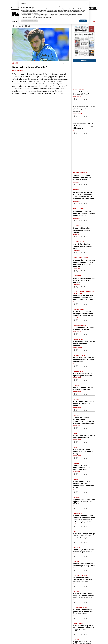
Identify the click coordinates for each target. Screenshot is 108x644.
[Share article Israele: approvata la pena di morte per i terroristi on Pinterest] (82, 442)
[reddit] (29, 26)
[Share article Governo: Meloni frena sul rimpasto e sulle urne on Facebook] (75, 394)
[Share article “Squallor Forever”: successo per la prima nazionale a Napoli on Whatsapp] (84, 474)
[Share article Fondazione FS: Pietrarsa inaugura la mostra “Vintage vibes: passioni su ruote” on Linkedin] (80, 304)
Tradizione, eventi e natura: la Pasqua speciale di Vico (84, 551)
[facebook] (13, 26)
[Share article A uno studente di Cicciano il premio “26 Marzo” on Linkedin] (80, 99)
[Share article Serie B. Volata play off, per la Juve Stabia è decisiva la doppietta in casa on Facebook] (75, 634)
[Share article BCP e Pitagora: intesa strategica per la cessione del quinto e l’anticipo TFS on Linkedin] (80, 320)
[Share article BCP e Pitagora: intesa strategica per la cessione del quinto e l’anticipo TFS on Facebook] (75, 320)
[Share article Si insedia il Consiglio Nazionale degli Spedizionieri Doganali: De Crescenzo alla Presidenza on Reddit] (87, 428)
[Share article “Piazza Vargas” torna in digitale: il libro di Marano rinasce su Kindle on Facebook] (75, 185)
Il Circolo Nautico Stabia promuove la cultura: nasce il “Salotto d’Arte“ (84, 612)
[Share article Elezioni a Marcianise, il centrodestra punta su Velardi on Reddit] (87, 237)
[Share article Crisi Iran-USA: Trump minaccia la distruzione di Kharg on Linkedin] (80, 458)
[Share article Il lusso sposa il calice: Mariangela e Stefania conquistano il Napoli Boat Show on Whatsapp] (84, 492)
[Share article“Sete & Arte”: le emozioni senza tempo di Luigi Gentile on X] (77, 570)
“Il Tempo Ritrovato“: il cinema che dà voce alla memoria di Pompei (83, 580)
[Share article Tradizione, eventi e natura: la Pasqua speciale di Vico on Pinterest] (82, 556)
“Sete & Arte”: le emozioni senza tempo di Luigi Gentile (84, 565)
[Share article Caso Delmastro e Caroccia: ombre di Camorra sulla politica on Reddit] (87, 410)
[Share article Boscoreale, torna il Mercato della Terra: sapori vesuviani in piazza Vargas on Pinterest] (82, 221)
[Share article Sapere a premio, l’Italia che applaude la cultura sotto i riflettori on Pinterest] (82, 508)
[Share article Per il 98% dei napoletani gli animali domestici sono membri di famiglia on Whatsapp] (84, 542)
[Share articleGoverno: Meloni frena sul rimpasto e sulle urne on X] (77, 394)
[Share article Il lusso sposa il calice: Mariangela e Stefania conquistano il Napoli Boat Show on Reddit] (87, 492)
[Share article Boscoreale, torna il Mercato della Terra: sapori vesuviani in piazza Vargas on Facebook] (75, 221)
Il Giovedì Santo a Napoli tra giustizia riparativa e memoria (84, 109)
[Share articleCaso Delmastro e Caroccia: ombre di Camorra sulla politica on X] (77, 410)
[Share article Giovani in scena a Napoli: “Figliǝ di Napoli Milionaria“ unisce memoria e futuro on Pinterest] (82, 602)
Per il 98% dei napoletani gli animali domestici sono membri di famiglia (84, 536)
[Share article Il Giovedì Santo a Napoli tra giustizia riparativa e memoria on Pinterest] (82, 116)
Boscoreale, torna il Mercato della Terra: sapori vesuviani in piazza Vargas (84, 213)
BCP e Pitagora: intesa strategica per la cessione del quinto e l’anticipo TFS (83, 314)
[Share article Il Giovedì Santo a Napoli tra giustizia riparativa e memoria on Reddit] (87, 116)
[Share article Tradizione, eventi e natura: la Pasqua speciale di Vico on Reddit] (87, 556)
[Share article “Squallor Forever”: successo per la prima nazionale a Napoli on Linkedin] (80, 474)
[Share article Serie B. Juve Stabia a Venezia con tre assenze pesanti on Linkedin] (80, 253)
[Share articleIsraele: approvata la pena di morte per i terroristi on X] (77, 442)
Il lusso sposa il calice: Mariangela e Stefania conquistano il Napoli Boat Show (84, 485)
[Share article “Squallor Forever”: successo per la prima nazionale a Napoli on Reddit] (87, 474)
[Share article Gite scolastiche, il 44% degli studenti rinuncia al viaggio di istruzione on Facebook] (75, 133)
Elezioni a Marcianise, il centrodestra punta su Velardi (82, 230)
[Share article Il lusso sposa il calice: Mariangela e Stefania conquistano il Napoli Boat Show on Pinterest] (82, 492)
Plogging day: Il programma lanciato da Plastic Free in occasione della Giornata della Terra (84, 263)
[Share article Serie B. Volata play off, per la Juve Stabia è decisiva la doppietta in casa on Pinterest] (82, 634)
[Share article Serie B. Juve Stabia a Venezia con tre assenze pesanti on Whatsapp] (84, 253)
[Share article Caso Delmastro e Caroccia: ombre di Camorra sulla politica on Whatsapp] (84, 410)
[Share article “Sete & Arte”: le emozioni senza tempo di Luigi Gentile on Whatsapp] (84, 570)
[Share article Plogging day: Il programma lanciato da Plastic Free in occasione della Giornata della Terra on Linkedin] (80, 271)
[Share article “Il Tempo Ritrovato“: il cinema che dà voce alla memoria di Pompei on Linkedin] (80, 586)
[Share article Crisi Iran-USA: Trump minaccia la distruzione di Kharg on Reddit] (87, 458)
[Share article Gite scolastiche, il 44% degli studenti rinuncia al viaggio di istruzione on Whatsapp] (84, 133)
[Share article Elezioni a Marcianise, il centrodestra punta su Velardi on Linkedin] (80, 237)
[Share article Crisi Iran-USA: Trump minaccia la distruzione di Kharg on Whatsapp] (84, 458)
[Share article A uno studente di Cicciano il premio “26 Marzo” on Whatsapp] (84, 99)
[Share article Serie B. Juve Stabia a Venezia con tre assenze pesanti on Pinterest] (82, 253)
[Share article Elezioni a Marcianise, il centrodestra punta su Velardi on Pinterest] (82, 237)
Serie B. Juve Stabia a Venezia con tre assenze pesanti (83, 246)
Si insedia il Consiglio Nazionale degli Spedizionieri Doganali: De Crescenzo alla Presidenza (84, 421)
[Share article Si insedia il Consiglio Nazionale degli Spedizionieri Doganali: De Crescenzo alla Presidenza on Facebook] (75, 428)
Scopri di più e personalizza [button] (29, 21)
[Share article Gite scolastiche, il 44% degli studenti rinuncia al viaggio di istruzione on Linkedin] (80, 133)
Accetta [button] (83, 21)
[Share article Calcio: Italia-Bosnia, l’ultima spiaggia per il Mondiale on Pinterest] (82, 380)
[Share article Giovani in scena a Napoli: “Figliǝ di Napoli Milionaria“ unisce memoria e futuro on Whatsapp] (84, 602)
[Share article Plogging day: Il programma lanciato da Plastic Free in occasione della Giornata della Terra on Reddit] (87, 271)
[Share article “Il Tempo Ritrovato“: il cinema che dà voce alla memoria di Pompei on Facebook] (75, 586)
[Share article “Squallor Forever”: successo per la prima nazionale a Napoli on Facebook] (75, 474)
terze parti (43, 9)
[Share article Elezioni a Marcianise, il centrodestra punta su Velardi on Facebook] (75, 237)
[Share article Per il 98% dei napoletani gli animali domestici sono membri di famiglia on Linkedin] (80, 542)
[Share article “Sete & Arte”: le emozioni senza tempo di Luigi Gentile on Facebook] (75, 570)
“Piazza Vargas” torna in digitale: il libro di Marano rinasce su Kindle (83, 177)
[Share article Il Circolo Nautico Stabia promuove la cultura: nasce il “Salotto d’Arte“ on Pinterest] (82, 618)
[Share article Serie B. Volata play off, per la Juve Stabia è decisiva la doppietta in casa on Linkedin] (80, 634)
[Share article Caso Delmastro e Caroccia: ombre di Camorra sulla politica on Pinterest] (82, 410)
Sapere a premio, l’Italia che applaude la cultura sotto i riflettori (84, 502)
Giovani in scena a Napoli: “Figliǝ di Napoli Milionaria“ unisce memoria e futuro (84, 596)
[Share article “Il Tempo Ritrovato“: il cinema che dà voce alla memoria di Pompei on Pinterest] (82, 586)
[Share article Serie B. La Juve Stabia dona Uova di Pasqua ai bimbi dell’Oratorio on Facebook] (75, 287)
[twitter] (17, 26)
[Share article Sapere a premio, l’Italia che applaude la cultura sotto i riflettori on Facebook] (75, 508)
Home (14, 21)
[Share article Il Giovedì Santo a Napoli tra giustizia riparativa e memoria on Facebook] (75, 116)
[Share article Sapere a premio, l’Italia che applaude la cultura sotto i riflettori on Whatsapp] (84, 508)
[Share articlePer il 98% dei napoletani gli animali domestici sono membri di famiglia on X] (77, 542)
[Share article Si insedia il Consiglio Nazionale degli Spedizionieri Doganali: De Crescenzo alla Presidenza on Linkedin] (80, 428)
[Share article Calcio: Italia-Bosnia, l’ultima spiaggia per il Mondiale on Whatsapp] (84, 380)
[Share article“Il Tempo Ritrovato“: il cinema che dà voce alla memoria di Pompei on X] (77, 586)
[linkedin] (20, 26)
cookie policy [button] (31, 7)
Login (94, 21)
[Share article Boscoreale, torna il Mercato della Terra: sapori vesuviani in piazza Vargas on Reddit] (87, 221)
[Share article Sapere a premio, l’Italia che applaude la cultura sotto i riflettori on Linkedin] (80, 508)
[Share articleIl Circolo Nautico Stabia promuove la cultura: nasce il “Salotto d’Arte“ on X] (77, 618)
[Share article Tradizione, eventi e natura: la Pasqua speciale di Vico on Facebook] (75, 556)
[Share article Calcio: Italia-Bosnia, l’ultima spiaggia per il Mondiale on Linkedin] (80, 380)
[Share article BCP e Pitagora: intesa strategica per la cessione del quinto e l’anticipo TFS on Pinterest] (82, 320)
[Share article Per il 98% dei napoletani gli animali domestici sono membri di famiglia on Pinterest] (82, 542)
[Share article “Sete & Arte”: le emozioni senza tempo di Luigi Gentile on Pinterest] (82, 570)
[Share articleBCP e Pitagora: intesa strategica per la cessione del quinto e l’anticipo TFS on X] (77, 320)
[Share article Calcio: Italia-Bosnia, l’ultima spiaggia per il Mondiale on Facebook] (75, 380)
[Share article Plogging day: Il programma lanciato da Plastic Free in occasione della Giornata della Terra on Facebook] (75, 271)
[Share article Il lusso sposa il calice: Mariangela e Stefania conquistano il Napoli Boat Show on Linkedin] (80, 492)
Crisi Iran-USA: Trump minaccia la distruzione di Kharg (83, 451)
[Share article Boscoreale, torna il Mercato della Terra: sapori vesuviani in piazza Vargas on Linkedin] (80, 221)
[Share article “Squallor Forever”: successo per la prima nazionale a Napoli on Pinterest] (82, 474)
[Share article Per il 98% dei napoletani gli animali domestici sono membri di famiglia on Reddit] (87, 542)
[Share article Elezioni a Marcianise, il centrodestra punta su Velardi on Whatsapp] (84, 237)
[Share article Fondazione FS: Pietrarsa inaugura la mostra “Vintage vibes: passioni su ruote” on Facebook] (75, 304)
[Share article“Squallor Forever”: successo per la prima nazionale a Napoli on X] (77, 474)
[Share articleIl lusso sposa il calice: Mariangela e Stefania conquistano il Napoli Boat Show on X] (77, 492)
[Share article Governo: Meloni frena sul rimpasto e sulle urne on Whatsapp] (84, 394)
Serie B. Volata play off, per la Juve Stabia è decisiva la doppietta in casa (84, 628)
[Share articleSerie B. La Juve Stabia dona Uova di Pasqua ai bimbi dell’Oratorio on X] (77, 287)
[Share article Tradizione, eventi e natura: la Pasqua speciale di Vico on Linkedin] (80, 556)
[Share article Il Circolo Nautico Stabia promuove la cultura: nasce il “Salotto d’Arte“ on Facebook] (75, 618)
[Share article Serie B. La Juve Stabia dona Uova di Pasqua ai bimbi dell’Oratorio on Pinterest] (82, 287)
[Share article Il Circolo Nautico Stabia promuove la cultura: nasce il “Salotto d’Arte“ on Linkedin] (80, 618)
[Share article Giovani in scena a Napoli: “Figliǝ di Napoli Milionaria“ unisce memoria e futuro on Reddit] (87, 602)
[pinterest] (23, 26)
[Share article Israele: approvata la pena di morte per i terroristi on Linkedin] (80, 442)
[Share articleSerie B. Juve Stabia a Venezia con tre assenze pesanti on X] (77, 253)
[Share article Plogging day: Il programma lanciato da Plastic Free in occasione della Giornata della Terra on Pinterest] (82, 271)
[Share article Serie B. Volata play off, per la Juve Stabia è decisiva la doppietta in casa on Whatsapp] (84, 634)
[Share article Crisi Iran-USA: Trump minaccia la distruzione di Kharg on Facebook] (75, 458)
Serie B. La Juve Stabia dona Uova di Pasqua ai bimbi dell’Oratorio (84, 280)
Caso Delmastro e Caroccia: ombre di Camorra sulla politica (84, 403)
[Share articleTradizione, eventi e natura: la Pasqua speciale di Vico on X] (77, 556)
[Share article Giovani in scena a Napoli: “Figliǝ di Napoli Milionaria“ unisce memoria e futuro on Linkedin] (80, 602)
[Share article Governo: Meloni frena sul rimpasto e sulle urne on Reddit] (87, 394)
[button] (87, 3)
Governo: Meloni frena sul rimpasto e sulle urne (83, 389)
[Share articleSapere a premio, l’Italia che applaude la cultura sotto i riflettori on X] (77, 508)
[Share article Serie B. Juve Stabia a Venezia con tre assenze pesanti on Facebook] (75, 253)
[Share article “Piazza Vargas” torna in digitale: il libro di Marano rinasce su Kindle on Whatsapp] (84, 185)
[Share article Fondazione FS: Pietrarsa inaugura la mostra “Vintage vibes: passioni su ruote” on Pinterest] (82, 304)
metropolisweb (77, 378)
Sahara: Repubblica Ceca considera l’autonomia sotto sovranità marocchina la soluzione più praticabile (84, 519)
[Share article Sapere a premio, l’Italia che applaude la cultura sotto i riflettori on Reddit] (87, 508)
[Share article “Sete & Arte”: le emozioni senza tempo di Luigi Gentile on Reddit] (87, 570)
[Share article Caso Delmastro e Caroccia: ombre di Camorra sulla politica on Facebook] (75, 410)
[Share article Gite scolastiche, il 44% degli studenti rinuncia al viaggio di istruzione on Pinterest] (82, 133)
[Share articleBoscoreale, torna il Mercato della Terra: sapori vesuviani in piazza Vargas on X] (77, 221)
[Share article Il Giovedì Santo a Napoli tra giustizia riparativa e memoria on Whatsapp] (84, 116)
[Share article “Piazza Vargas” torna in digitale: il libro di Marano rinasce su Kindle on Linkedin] (80, 185)
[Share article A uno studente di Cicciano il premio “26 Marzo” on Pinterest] (82, 99)
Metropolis (14, 8)
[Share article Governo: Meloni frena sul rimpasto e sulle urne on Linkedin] (80, 394)
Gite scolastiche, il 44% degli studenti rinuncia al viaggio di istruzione (84, 126)
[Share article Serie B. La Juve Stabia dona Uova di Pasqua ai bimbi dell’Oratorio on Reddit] (87, 287)
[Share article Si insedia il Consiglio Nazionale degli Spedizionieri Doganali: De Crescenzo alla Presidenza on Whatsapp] (84, 428)
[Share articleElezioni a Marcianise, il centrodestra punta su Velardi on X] (77, 237)
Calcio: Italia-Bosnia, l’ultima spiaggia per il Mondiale (84, 375)
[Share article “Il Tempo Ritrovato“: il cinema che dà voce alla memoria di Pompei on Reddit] (87, 586)
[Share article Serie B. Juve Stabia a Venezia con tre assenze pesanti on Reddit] (87, 253)
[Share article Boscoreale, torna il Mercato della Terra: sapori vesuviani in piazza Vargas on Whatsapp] (84, 221)
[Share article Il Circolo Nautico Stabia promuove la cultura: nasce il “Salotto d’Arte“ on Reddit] (87, 618)
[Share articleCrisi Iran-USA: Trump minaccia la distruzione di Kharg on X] (77, 458)
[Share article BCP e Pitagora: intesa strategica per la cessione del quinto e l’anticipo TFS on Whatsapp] (84, 320)
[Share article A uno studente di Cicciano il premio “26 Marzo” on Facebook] (75, 99)
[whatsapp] (26, 26)
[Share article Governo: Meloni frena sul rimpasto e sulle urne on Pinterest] (82, 394)
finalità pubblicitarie (36, 12)
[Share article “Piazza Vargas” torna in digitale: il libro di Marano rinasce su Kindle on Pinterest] (82, 185)
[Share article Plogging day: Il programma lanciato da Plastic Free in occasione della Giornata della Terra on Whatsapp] (84, 271)
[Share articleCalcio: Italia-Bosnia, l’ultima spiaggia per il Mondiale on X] (77, 380)
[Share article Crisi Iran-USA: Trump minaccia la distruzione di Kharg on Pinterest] (82, 458)
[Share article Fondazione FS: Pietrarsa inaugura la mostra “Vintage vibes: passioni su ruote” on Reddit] (87, 304)
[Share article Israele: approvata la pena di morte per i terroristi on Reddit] (87, 442)
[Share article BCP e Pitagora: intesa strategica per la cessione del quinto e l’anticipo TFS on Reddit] (87, 320)
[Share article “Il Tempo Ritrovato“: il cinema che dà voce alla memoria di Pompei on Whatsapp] (84, 586)
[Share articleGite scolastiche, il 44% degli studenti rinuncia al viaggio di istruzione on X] (77, 133)
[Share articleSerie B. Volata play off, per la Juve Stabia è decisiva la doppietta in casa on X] (77, 634)
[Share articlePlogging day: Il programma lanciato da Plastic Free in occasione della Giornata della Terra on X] (77, 271)
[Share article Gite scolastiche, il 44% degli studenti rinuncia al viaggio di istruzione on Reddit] (87, 133)
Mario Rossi (76, 524)
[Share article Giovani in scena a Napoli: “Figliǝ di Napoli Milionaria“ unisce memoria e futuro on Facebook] (75, 602)
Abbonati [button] (84, 60)
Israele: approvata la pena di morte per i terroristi (84, 437)
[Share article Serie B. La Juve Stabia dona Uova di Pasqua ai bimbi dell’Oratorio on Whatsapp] (84, 287)
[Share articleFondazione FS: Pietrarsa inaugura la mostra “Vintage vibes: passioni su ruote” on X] (77, 304)
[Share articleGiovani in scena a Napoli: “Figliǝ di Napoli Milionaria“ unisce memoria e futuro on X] (77, 602)
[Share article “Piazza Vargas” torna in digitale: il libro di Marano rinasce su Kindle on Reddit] (87, 185)
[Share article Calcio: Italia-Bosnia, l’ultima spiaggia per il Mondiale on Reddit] (87, 380)
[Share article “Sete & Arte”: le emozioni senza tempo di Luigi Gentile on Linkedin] (80, 570)
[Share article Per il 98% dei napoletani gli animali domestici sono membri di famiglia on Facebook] (75, 542)
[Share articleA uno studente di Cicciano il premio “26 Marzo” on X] (77, 99)
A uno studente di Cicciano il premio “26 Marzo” (84, 93)
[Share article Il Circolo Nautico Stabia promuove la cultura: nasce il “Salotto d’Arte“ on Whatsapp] (84, 618)
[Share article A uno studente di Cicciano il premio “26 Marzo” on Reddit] (87, 99)
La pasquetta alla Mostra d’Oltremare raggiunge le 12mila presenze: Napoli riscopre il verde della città (84, 195)
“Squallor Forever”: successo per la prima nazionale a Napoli (82, 468)
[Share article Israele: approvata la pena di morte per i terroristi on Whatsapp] (84, 442)
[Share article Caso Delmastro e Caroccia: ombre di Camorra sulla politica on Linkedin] (80, 410)
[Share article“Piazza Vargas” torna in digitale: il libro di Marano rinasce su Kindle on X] (77, 185)
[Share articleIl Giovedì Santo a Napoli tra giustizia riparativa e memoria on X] (77, 116)
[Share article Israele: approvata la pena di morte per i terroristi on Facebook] (75, 442)
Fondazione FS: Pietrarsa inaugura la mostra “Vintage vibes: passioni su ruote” (84, 298)
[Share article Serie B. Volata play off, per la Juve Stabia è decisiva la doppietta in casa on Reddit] (87, 634)
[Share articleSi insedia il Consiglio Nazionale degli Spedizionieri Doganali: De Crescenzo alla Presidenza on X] (77, 428)
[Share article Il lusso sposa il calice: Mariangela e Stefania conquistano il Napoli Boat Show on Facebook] (75, 492)
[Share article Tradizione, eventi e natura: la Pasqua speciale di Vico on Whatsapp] (84, 556)
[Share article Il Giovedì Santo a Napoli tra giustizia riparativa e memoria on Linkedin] (80, 116)
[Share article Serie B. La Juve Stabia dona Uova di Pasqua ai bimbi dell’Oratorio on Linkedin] (80, 287)
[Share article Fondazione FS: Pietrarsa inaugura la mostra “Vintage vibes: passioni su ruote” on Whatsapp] (84, 304)
